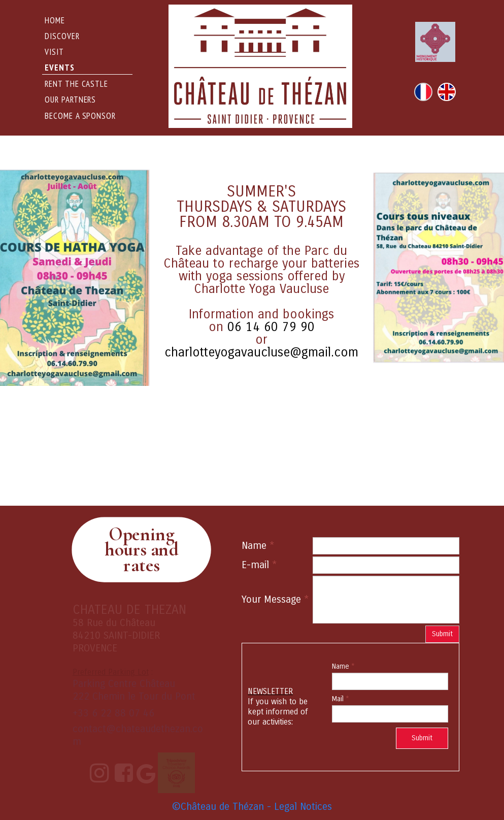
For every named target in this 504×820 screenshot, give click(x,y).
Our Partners (70, 100)
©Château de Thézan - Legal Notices (252, 807)
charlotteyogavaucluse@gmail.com (261, 352)
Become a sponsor (80, 116)
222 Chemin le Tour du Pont (134, 696)
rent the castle (76, 84)
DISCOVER (62, 36)
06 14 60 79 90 (271, 327)
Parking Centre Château (124, 684)
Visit (54, 52)
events (59, 68)
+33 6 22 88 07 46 (113, 713)
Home (55, 20)
